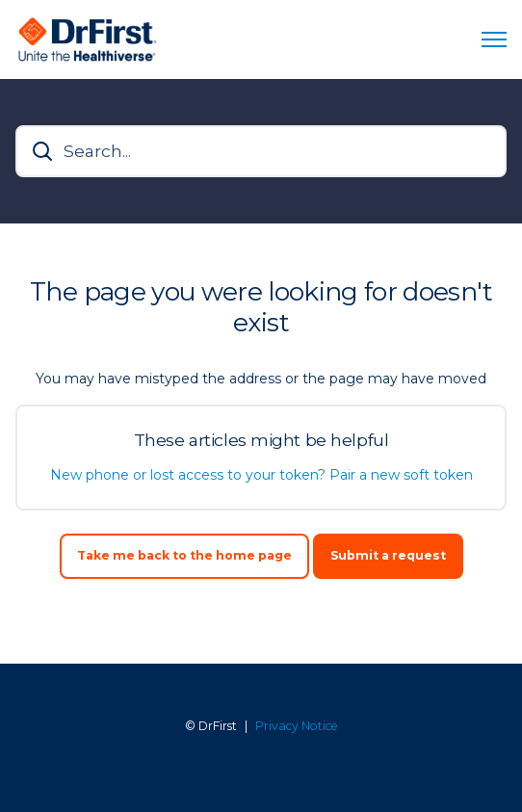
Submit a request (388, 555)
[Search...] (261, 151)
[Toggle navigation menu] (494, 39)
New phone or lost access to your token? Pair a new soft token (261, 475)
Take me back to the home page (184, 555)
